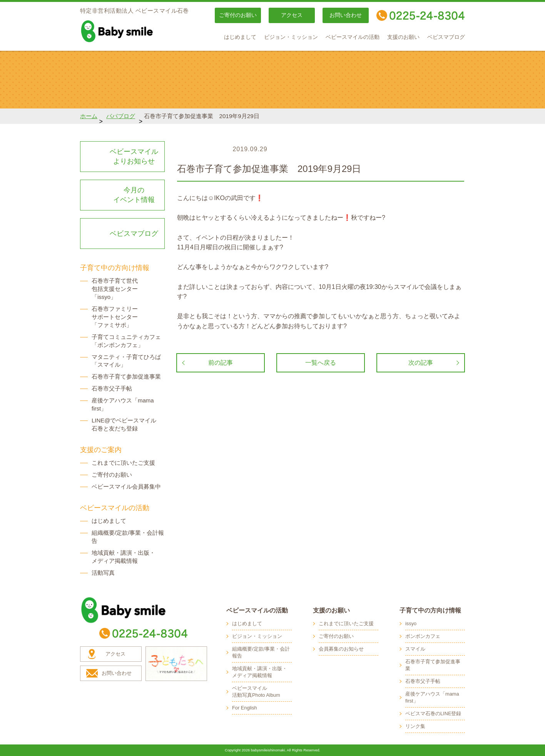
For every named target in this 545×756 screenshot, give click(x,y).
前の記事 (221, 363)
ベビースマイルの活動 (353, 37)
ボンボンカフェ (423, 636)
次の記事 (421, 363)
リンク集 (415, 726)
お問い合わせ (346, 15)
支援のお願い (403, 37)
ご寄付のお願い (238, 15)
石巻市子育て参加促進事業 (126, 376)
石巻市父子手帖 (112, 388)
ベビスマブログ (446, 37)
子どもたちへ (176, 664)
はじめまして (240, 37)
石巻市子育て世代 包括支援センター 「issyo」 (115, 289)
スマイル (415, 649)
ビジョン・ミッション (291, 37)
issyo (411, 623)
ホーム (89, 116)
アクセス (292, 15)
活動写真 (103, 573)
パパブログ (121, 116)
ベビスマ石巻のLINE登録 (433, 713)
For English (245, 708)
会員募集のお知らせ (341, 649)
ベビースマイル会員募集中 (126, 486)
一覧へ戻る (321, 363)
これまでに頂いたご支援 (123, 463)
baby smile (134, 31)
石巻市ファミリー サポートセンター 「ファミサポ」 (115, 317)
